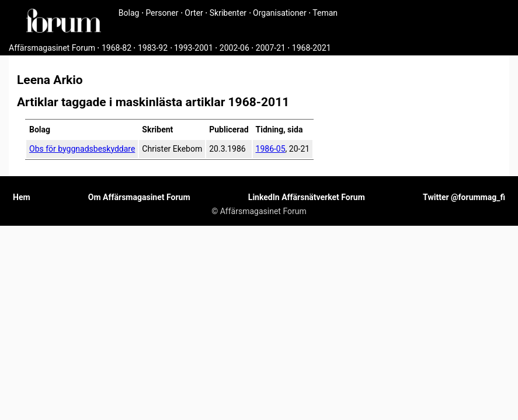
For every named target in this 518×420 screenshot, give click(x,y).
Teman (325, 13)
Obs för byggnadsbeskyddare (82, 149)
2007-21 (271, 48)
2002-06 (234, 48)
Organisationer (280, 13)
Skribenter (228, 13)
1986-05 (271, 149)
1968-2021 (312, 48)
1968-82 (117, 48)
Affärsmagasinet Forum (52, 48)
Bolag (129, 13)
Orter (194, 13)
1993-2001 (194, 48)
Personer (162, 13)
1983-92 (153, 48)
